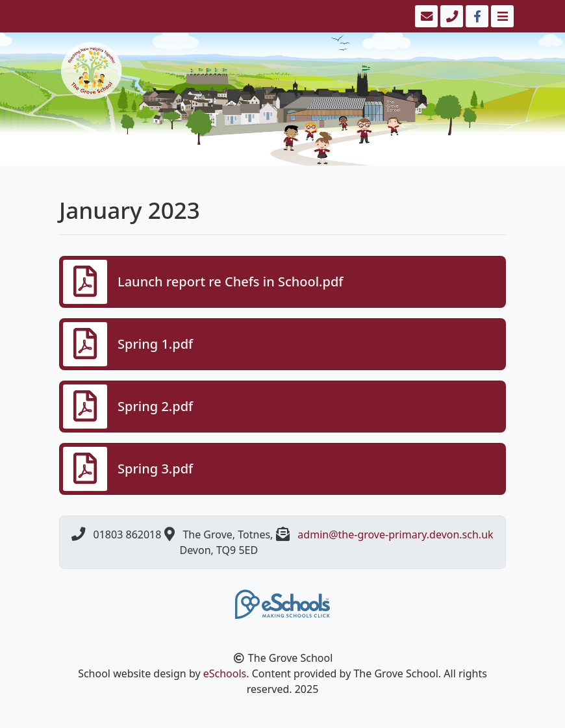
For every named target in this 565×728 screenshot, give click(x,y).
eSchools (225, 673)
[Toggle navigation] (501, 16)
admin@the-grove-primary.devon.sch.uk (395, 534)
